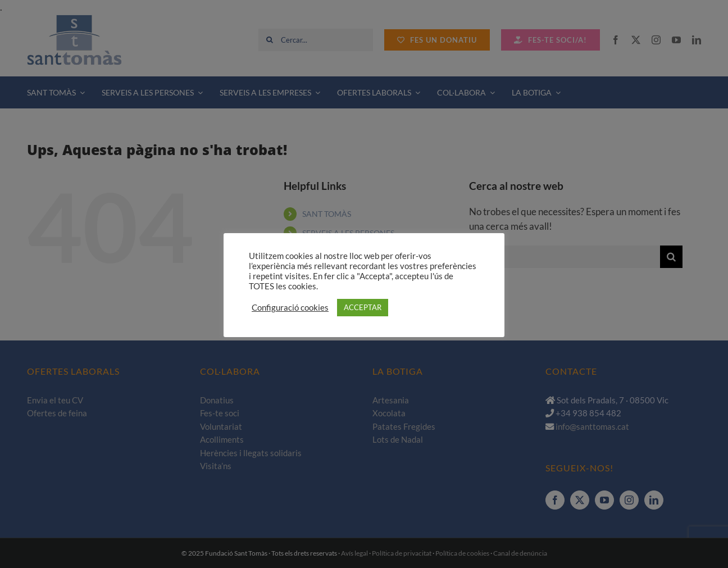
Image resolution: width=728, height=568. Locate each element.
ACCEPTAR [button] (363, 307)
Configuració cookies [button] (290, 308)
